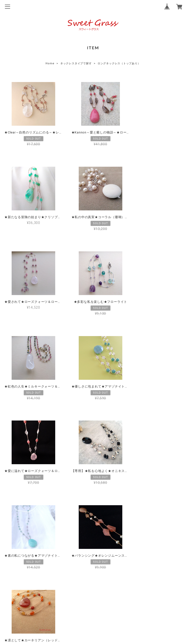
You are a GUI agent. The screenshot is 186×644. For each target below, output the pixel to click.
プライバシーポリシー (93, 600)
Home (50, 63)
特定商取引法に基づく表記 (93, 607)
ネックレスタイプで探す (76, 63)
